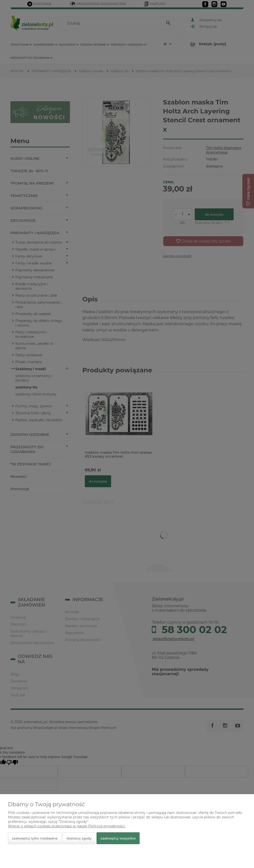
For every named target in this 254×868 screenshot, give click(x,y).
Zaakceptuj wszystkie (118, 838)
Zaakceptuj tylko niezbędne (35, 838)
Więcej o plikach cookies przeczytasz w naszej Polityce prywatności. (67, 826)
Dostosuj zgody (79, 838)
